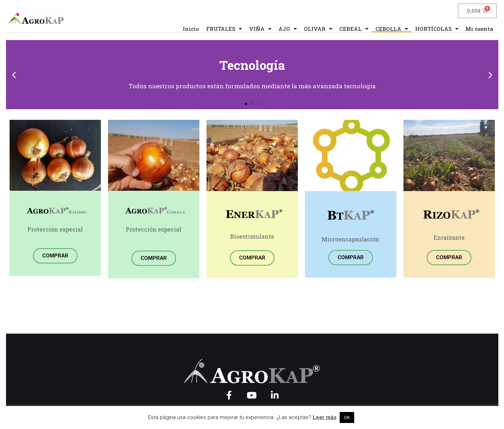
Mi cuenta (479, 29)
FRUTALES (224, 29)
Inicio (191, 29)
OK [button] (347, 417)
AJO (288, 29)
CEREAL (354, 29)
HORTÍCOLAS (437, 29)
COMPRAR (55, 256)
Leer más (325, 417)
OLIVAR (318, 29)
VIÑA (260, 29)
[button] (246, 104)
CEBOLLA (392, 29)
